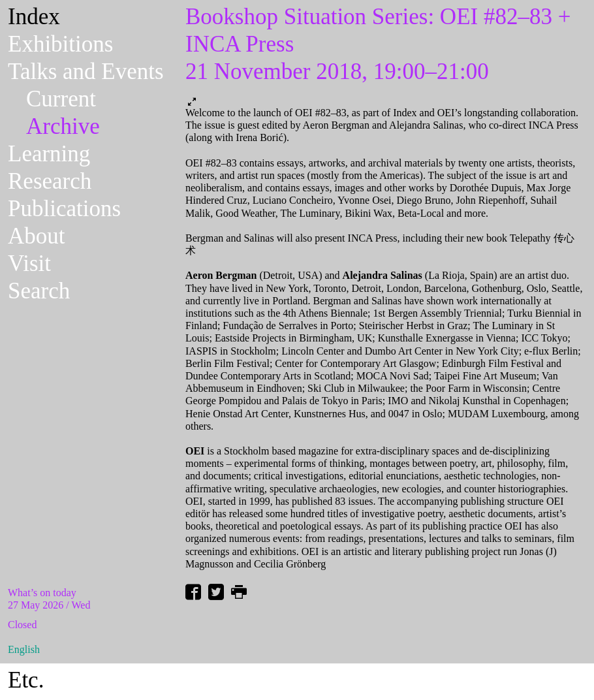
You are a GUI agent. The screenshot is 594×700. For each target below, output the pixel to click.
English (24, 649)
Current (61, 99)
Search (39, 291)
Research (50, 181)
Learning (49, 154)
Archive (63, 126)
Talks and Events (86, 72)
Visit (29, 263)
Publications (64, 209)
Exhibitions (60, 44)
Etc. (26, 680)
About (37, 236)
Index (34, 17)
